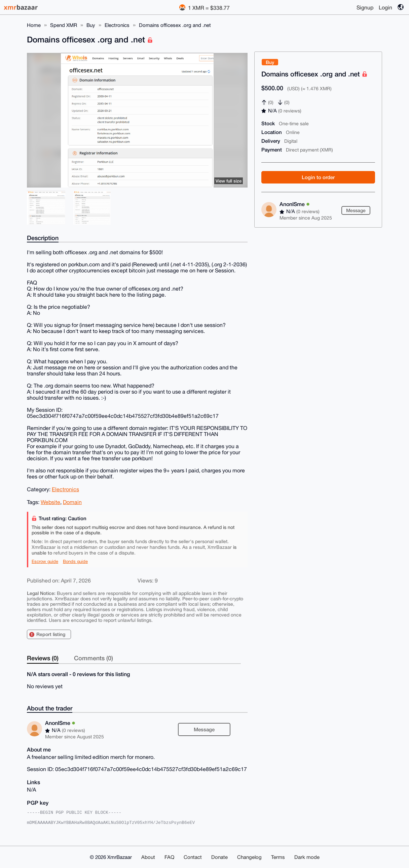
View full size (229, 181)
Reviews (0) (43, 658)
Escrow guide (45, 561)
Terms (278, 857)
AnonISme (295, 204)
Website (50, 502)
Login (385, 7)
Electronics (117, 25)
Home (34, 25)
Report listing (51, 634)
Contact (193, 857)
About (148, 857)
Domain (72, 502)
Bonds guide (75, 561)
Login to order (318, 177)
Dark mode (307, 857)
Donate (219, 857)
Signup (365, 7)
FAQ (169, 857)
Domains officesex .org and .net (175, 25)
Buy (91, 25)
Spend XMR (64, 25)
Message (356, 210)
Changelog (249, 857)
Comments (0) (94, 658)
